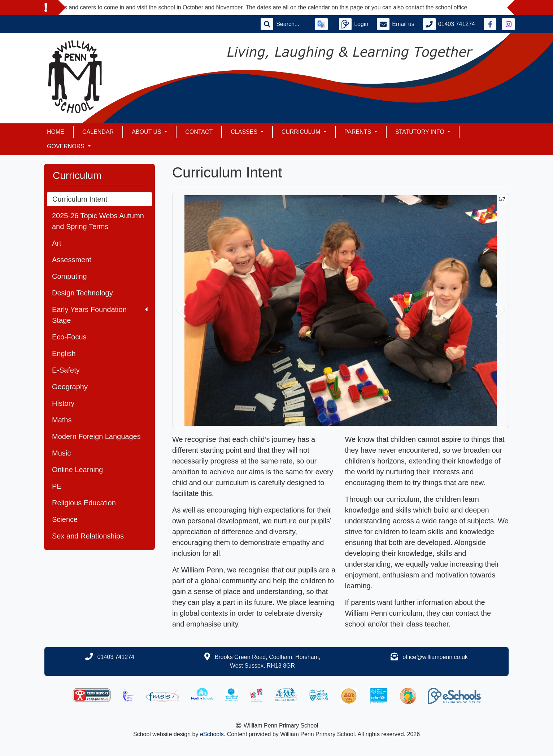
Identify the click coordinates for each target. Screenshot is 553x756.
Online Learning (77, 470)
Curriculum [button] (302, 132)
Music (61, 453)
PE (57, 486)
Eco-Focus (69, 337)
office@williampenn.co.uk (435, 657)
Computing (69, 276)
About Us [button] (147, 132)
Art (57, 243)
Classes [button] (245, 132)
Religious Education (84, 503)
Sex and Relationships (88, 536)
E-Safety (66, 370)
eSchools (212, 734)
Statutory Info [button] (421, 132)
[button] (181, 311)
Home (56, 132)
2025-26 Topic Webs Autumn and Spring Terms (98, 221)
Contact (199, 132)
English (64, 353)
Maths (62, 420)
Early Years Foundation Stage (100, 315)
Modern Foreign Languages (96, 436)
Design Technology (82, 293)
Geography (70, 387)
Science (65, 519)
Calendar (98, 132)
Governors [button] (66, 146)
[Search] (291, 24)
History (63, 403)
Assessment (72, 260)
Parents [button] (359, 132)
